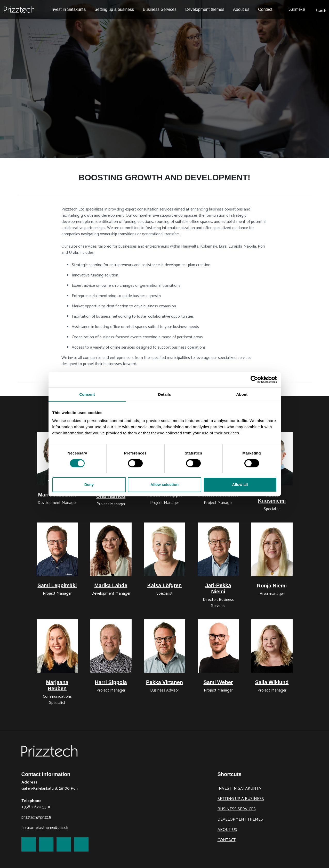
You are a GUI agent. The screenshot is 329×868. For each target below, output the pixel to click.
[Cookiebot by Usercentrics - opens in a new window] (254, 380)
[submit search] (321, 10)
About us (227, 830)
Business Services (237, 809)
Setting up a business (241, 799)
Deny (89, 484)
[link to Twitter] (46, 844)
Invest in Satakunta (239, 789)
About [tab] (242, 394)
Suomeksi (297, 9)
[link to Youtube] (81, 844)
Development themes (240, 819)
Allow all (240, 484)
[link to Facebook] (29, 844)
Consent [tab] (87, 394)
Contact (227, 840)
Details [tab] (165, 394)
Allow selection (164, 484)
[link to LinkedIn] (64, 844)
